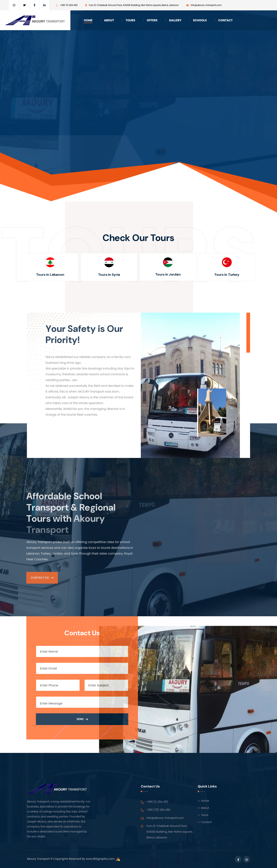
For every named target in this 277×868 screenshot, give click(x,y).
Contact (226, 20)
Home (88, 20)
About (109, 20)
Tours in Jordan (168, 274)
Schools (200, 20)
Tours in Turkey (227, 275)
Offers (152, 20)
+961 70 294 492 (69, 5)
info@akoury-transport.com (165, 818)
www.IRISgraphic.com (100, 859)
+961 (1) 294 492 (157, 802)
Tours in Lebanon (50, 275)
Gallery (175, 20)
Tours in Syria (109, 275)
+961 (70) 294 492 (158, 810)
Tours (130, 20)
